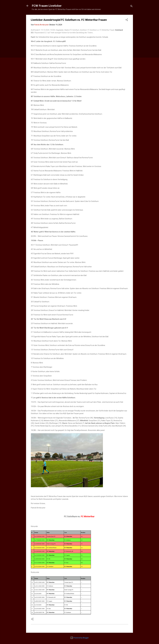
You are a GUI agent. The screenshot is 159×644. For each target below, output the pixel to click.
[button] (127, 20)
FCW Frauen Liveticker (47, 6)
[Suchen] (131, 7)
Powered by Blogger (79, 638)
